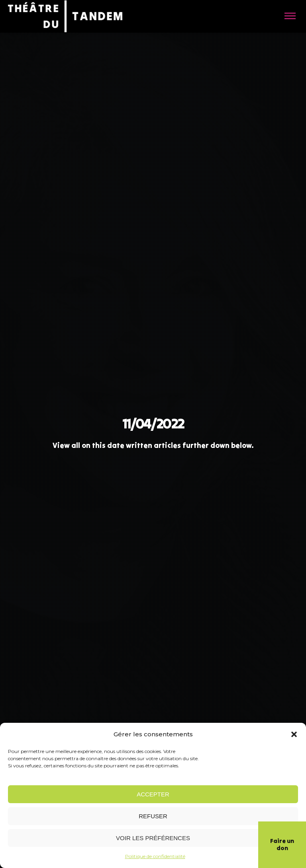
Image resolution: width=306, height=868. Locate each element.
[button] (294, 734)
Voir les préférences (153, 838)
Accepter (153, 794)
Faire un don (282, 845)
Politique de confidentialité (155, 856)
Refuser (153, 816)
